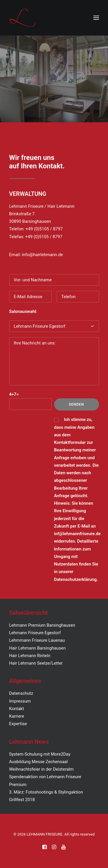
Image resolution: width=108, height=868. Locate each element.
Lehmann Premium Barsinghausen (42, 625)
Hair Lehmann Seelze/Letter (36, 663)
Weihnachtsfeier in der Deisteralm (41, 769)
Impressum (20, 701)
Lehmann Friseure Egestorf (35, 633)
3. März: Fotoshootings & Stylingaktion (46, 792)
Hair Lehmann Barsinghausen (38, 648)
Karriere (17, 716)
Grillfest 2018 (22, 800)
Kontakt (17, 709)
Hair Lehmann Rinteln (30, 656)
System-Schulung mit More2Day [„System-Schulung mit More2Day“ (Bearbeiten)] (40, 754)
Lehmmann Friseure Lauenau (37, 640)
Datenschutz (21, 693)
